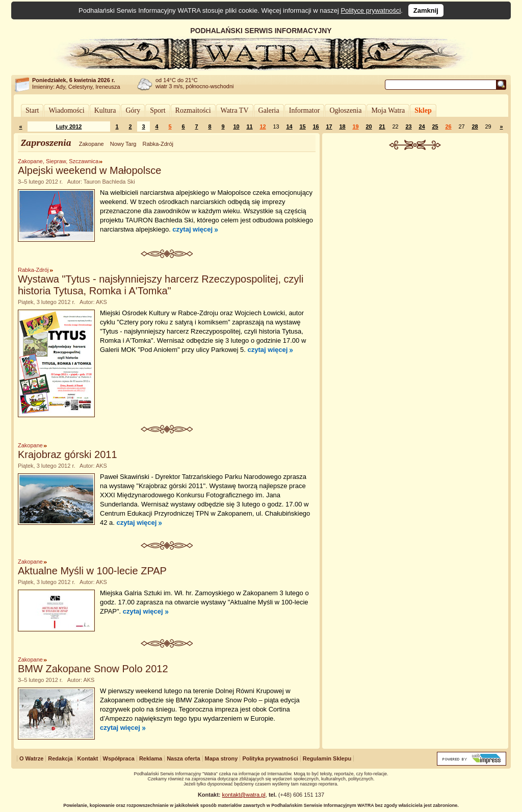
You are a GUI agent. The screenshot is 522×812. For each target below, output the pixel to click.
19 (355, 126)
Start (32, 110)
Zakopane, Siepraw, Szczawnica (58, 161)
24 (422, 126)
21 (382, 126)
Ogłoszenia (345, 110)
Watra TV (235, 110)
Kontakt (88, 758)
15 (302, 126)
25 (435, 126)
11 (249, 126)
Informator (305, 110)
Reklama (151, 758)
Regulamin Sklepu (327, 758)
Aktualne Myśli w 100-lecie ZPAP (92, 571)
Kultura (105, 110)
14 (289, 126)
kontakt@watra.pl (244, 795)
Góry (133, 110)
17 (329, 126)
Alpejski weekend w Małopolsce (89, 170)
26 (448, 126)
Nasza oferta (183, 758)
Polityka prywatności (270, 758)
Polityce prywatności (371, 10)
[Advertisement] (415, 226)
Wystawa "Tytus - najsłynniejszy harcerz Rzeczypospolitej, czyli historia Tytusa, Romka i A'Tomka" (161, 285)
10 (236, 126)
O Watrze (31, 758)
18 (342, 126)
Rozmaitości (193, 110)
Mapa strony (221, 758)
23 (408, 126)
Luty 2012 (69, 126)
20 (369, 126)
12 (263, 126)
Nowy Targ (123, 144)
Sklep (423, 110)
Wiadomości (66, 110)
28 (475, 126)
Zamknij (426, 10)
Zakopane (92, 144)
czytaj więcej (192, 229)
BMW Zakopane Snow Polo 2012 (93, 669)
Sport (158, 110)
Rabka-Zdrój (158, 144)
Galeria (269, 110)
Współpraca (119, 758)
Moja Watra (388, 110)
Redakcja (60, 758)
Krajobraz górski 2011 (68, 454)
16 (316, 126)
